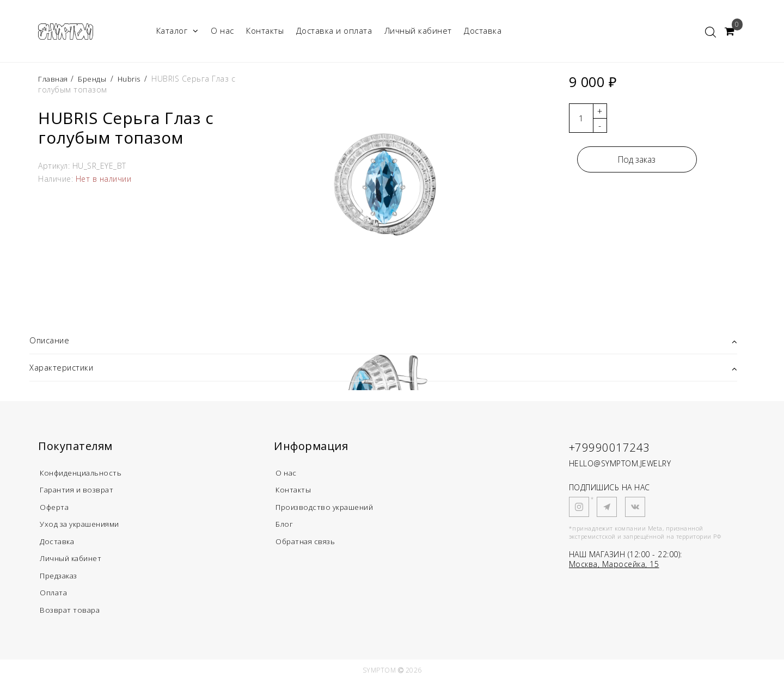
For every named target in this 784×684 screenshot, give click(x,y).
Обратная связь (308, 543)
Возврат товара (72, 613)
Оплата (55, 595)
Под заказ (637, 159)
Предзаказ (61, 578)
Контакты (265, 30)
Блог (285, 526)
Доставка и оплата (334, 30)
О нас (222, 30)
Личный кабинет (418, 30)
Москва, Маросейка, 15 (614, 565)
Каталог (177, 31)
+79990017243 (613, 447)
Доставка (483, 30)
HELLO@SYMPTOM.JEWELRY (620, 464)
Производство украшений (329, 508)
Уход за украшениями (84, 526)
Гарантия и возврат (80, 491)
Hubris (132, 79)
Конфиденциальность (85, 473)
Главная (55, 79)
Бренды (94, 79)
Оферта (56, 508)
